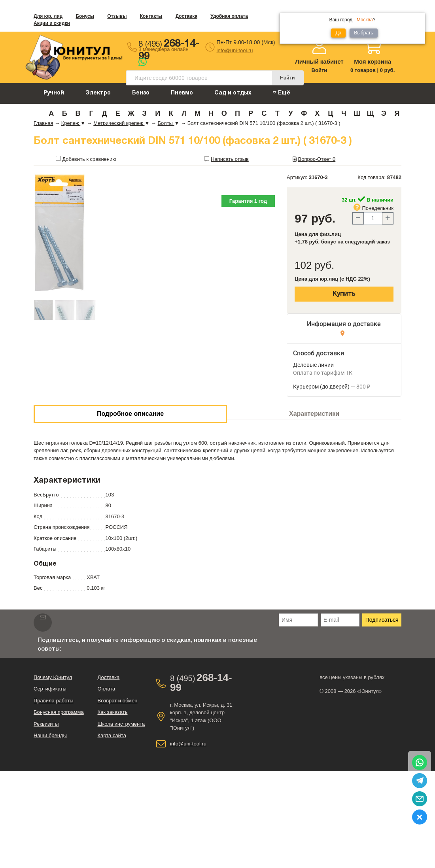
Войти (320, 70)
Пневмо (182, 93)
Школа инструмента (121, 724)
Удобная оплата (229, 16)
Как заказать (112, 712)
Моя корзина (373, 61)
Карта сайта (112, 735)
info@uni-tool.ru (235, 50)
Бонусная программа (59, 712)
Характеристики (314, 414)
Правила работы (54, 701)
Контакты (151, 16)
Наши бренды (50, 735)
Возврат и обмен (117, 701)
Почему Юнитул (53, 677)
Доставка (186, 16)
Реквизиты (46, 724)
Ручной (54, 93)
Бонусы (85, 16)
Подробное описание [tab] (130, 414)
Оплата (106, 689)
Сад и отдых (233, 93)
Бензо (141, 93)
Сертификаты (50, 689)
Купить (344, 294)
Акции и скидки (52, 23)
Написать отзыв (230, 159)
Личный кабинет (319, 61)
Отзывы (117, 16)
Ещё (282, 93)
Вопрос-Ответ (317, 159)
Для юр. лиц (48, 16)
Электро (98, 93)
